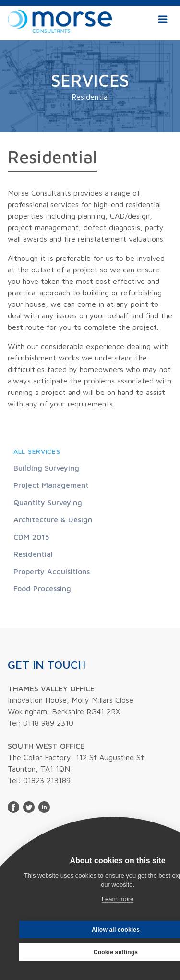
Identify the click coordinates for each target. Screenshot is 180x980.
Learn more (118, 899)
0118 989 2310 (48, 723)
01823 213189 (47, 780)
